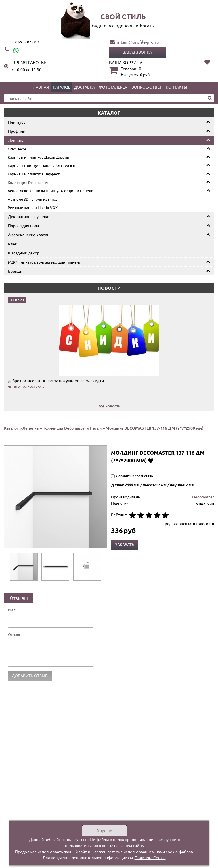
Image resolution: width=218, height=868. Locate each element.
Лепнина (16, 140)
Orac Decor (17, 149)
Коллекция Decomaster (28, 182)
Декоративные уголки (29, 216)
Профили (17, 131)
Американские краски (29, 235)
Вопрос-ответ (147, 87)
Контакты (176, 87)
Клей (13, 244)
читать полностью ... (26, 386)
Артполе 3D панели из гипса (33, 199)
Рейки (96, 428)
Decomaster (203, 497)
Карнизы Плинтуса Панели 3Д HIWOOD (42, 166)
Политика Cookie (150, 857)
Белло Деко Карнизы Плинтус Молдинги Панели (51, 191)
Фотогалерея (113, 87)
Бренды (15, 271)
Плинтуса (17, 122)
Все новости (109, 406)
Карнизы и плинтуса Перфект (34, 174)
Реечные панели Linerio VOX (33, 207)
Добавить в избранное (151, 460)
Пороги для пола (23, 225)
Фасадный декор (24, 253)
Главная (40, 87)
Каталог (61, 87)
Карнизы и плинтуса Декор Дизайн (38, 157)
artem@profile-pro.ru (138, 42)
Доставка (84, 87)
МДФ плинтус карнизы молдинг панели (45, 262)
